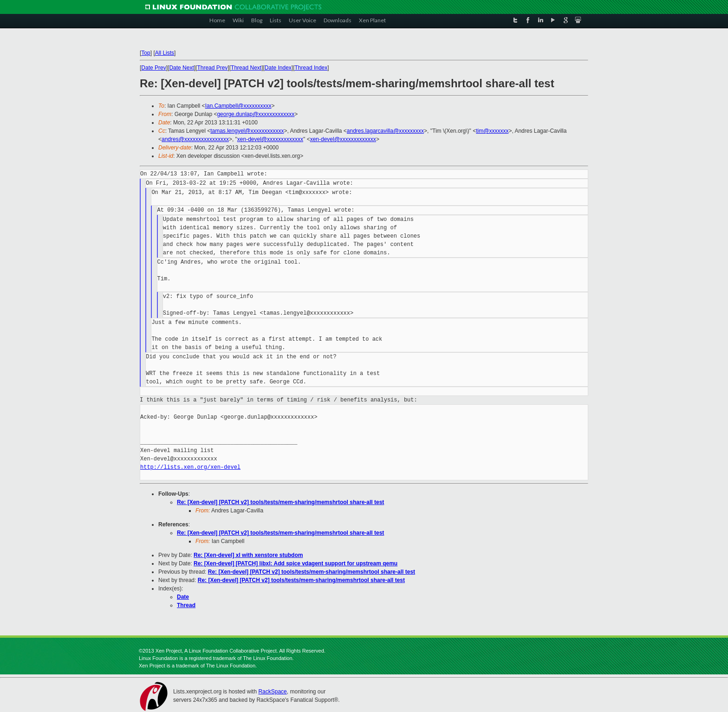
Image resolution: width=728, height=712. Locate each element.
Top (146, 53)
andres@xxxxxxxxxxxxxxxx (195, 139)
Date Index (278, 68)
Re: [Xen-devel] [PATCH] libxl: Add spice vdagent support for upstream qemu (296, 563)
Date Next (181, 68)
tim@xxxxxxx (492, 131)
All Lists (165, 53)
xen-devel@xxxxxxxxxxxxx (270, 139)
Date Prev (153, 68)
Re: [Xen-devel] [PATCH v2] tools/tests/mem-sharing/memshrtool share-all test (280, 502)
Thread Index (311, 68)
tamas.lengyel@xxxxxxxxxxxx (247, 131)
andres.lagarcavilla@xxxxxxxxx (385, 131)
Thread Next (246, 68)
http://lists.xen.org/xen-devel (190, 467)
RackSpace (272, 692)
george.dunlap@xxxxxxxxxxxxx (256, 114)
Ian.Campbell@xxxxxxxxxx (238, 106)
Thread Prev (212, 68)
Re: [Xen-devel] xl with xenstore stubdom (248, 555)
